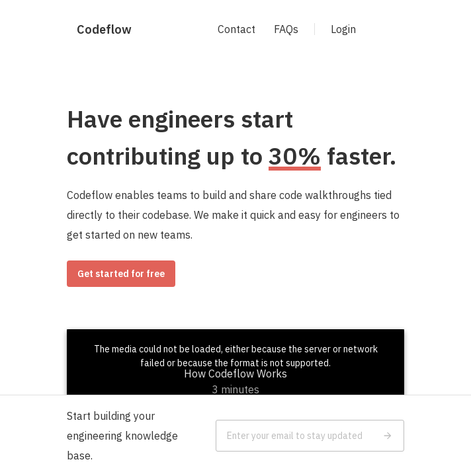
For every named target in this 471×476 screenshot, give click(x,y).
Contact (236, 29)
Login (343, 29)
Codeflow (104, 29)
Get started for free (121, 274)
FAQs (286, 29)
